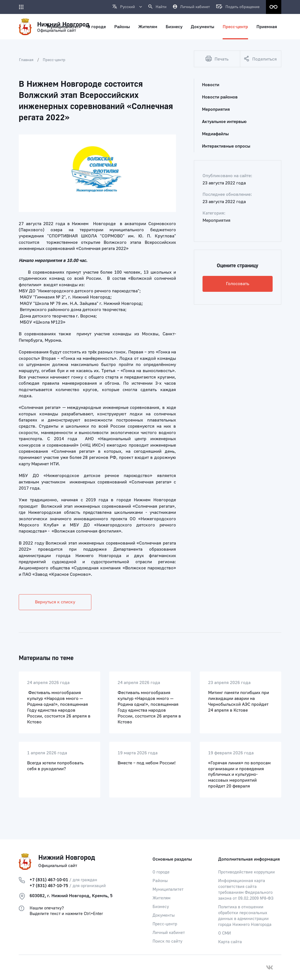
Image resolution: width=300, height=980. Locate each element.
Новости (211, 85)
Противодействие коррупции (247, 872)
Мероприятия (216, 109)
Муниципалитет (168, 889)
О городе (161, 872)
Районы (160, 881)
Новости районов (220, 97)
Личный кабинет (169, 933)
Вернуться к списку (55, 602)
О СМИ (225, 933)
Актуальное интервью (224, 122)
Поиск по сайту (167, 941)
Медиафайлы (215, 134)
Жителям (161, 898)
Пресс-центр (54, 60)
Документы (164, 915)
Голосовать (238, 284)
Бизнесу (161, 907)
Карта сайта (230, 942)
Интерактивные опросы (226, 146)
